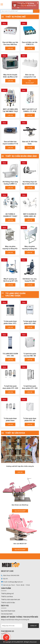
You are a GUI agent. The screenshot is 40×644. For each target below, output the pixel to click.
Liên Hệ (10, 48)
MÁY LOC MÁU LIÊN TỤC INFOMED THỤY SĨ (10, 111)
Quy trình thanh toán (8, 611)
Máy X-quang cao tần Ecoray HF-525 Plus (10, 281)
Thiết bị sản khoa (15, 433)
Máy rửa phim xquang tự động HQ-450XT (10, 249)
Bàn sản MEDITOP (20, 544)
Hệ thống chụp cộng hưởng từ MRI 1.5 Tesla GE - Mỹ (10, 184)
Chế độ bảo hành (7, 614)
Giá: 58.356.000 (30, 82)
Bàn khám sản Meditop (20, 505)
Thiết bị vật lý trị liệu (8, 602)
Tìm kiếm (36, 11)
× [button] (38, 3)
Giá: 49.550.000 (20, 511)
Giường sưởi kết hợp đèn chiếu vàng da (20, 466)
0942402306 (39, 4)
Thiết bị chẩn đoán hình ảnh (21, 156)
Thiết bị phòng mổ (15, 17)
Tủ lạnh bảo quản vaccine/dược (15, 294)
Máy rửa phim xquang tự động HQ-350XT (30, 249)
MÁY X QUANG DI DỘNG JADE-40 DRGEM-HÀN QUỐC (30, 216)
